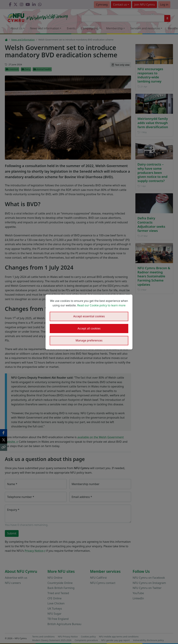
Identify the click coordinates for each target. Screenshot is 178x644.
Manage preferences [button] (89, 340)
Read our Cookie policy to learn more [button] (101, 305)
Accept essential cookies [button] (89, 316)
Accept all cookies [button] (89, 328)
